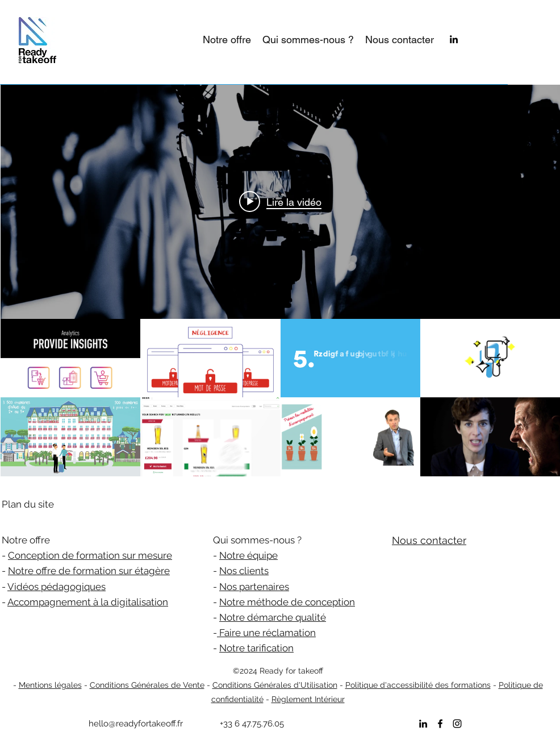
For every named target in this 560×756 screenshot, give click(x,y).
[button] (227, 40)
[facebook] (440, 724)
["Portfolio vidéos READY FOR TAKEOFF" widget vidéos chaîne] (280, 281)
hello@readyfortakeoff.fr (136, 724)
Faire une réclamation (266, 633)
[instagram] (457, 724)
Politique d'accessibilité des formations (418, 685)
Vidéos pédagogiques (57, 587)
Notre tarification (256, 648)
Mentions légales (50, 685)
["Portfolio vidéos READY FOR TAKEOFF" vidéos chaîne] (280, 398)
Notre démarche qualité (273, 617)
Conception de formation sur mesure (90, 555)
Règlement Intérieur (308, 699)
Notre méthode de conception (287, 602)
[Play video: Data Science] (280, 202)
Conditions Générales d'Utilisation (275, 685)
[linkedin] (454, 39)
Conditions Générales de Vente (147, 685)
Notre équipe (248, 555)
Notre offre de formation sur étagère (89, 571)
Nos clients (244, 571)
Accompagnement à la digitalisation (88, 602)
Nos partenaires (254, 587)
